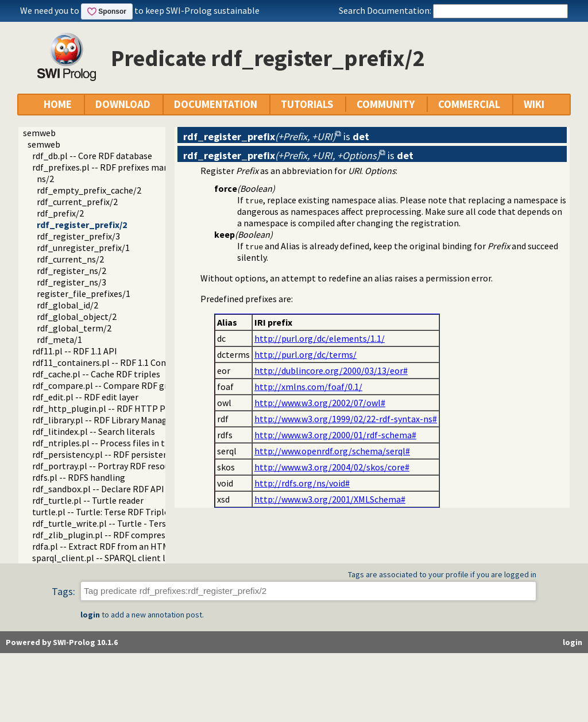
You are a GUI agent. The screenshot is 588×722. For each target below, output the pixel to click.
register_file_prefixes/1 (84, 294)
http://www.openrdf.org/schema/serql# (332, 451)
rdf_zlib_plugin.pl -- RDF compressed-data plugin (129, 535)
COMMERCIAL (469, 104)
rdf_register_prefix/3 (78, 236)
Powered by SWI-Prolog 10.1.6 (62, 642)
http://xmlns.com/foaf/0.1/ (308, 387)
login (90, 615)
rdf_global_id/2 (67, 305)
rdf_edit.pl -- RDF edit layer (85, 397)
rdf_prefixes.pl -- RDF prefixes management (119, 167)
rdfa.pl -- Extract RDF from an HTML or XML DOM (127, 546)
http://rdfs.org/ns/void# (302, 483)
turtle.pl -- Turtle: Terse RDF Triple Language (121, 512)
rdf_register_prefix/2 (82, 225)
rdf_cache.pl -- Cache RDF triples (96, 374)
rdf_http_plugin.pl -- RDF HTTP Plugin (109, 408)
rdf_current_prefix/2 (77, 202)
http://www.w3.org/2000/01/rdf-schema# (335, 435)
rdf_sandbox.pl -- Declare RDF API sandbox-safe (125, 489)
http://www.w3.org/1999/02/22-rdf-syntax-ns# (346, 419)
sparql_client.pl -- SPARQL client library (110, 558)
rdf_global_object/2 (77, 316)
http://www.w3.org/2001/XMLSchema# (330, 499)
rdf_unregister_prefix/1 (83, 248)
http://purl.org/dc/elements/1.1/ (320, 338)
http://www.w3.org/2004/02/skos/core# (332, 467)
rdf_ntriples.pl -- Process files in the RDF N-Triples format (147, 443)
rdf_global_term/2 (74, 328)
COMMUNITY (386, 104)
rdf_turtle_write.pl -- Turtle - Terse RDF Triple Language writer (156, 523)
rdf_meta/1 (59, 339)
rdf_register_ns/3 (71, 282)
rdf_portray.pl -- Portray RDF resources (109, 466)
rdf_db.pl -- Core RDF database (92, 156)
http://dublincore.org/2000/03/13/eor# (331, 370)
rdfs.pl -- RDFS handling (79, 477)
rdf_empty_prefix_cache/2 (89, 190)
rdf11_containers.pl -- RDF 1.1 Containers (113, 362)
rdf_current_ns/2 (70, 259)
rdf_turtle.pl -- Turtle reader (88, 500)
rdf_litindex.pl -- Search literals (94, 431)
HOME (58, 104)
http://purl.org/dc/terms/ (305, 354)
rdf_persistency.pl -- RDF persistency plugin (118, 454)
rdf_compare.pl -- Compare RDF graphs (109, 385)
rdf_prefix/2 (60, 213)
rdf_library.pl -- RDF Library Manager (104, 420)
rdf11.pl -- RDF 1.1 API (75, 351)
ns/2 (45, 179)
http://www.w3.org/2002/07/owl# (320, 403)
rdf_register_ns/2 (71, 271)
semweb (39, 133)
